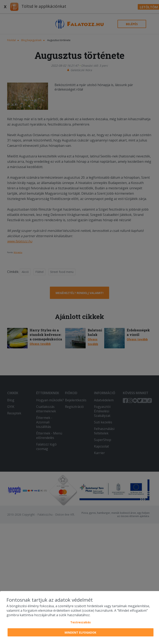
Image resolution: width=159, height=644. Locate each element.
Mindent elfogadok (80, 632)
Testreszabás (81, 622)
